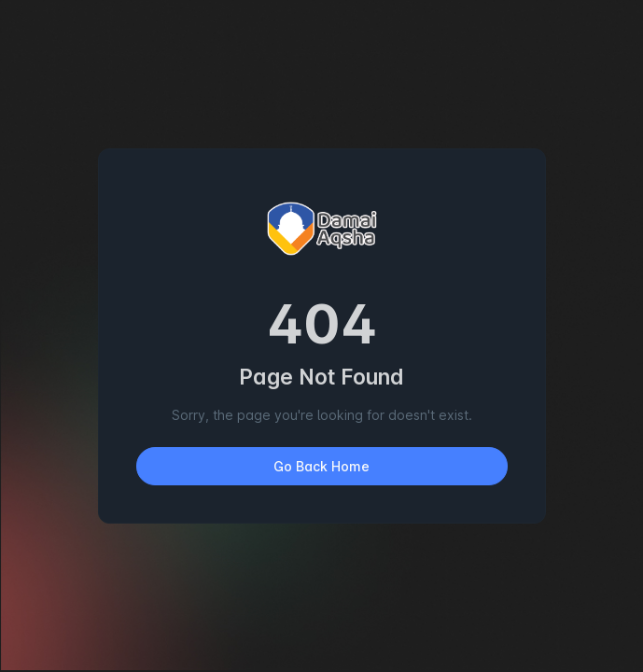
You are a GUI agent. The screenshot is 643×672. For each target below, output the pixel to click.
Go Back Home (321, 466)
